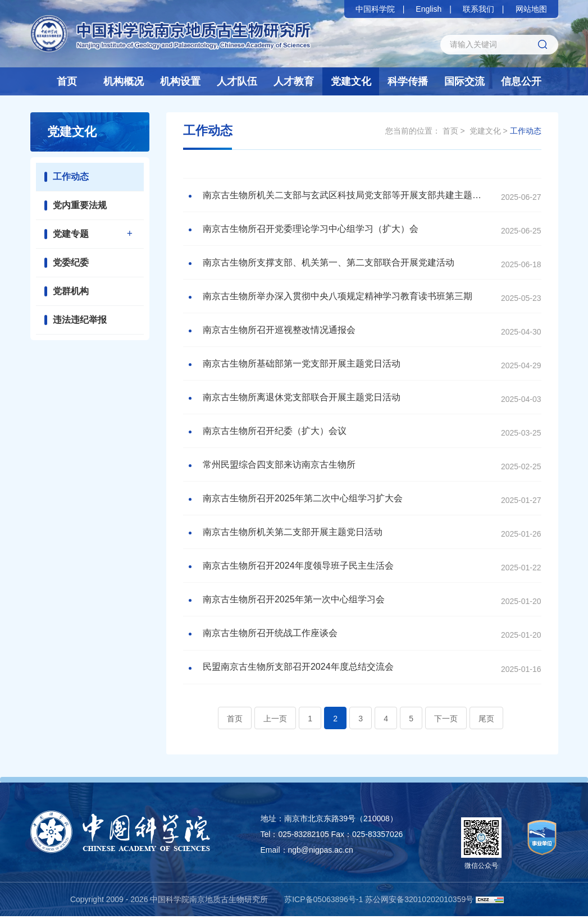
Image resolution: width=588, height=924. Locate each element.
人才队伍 (237, 81)
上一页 (275, 726)
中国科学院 (375, 9)
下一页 (446, 726)
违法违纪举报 (80, 320)
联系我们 (478, 9)
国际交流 (464, 81)
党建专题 (71, 234)
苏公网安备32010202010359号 (419, 907)
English (429, 9)
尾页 (486, 726)
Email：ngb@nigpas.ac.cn (307, 858)
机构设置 (180, 81)
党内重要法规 (80, 205)
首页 (67, 81)
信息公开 (521, 81)
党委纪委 (71, 262)
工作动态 (71, 177)
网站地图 (531, 9)
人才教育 (294, 81)
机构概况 (124, 81)
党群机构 (71, 291)
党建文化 (351, 81)
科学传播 (408, 81)
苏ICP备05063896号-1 (323, 907)
